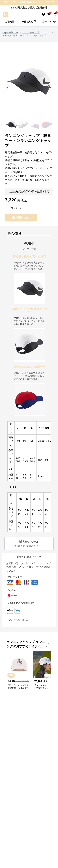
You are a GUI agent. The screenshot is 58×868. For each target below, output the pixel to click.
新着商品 (10, 22)
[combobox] (17, 208)
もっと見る (47, 644)
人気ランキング (48, 22)
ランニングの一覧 (31, 32)
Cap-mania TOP (10, 32)
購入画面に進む (24, 218)
